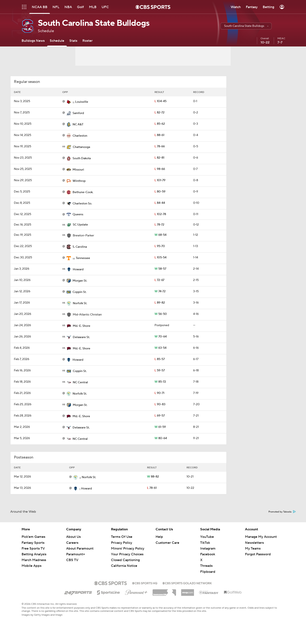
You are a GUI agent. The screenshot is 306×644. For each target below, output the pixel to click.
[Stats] (73, 41)
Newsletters (254, 543)
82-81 (159, 158)
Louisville (82, 102)
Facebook (208, 554)
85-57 (160, 359)
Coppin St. (79, 292)
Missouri (78, 170)
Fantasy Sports (33, 543)
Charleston (80, 136)
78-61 (152, 488)
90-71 (159, 393)
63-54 (160, 348)
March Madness (34, 560)
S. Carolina (80, 247)
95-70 (160, 246)
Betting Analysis (34, 554)
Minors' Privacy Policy (128, 548)
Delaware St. (81, 337)
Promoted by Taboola (282, 512)
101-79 (160, 180)
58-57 (160, 269)
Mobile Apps (31, 566)
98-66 (160, 169)
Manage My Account (261, 537)
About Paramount (80, 548)
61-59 (160, 427)
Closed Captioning (125, 560)
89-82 (160, 303)
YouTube (207, 537)
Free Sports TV (33, 548)
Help (159, 537)
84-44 (160, 203)
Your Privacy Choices (127, 554)
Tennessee (83, 258)
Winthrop (79, 181)
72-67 (159, 280)
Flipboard (208, 572)
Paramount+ (76, 554)
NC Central (80, 382)
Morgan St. (80, 281)
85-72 (160, 382)
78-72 (159, 225)
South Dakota (82, 158)
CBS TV (72, 560)
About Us (73, 537)
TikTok (205, 543)
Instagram (208, 548)
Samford (78, 113)
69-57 (160, 416)
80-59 (160, 192)
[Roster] (87, 41)
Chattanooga (81, 147)
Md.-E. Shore (82, 326)
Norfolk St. (80, 303)
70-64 (161, 337)
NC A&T (78, 124)
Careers (72, 543)
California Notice (124, 566)
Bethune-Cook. (83, 192)
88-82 (153, 477)
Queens (78, 214)
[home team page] (69, 102)
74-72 (160, 291)
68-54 (160, 235)
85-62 (160, 124)
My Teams (253, 548)
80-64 (161, 438)
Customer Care (167, 543)
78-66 (160, 146)
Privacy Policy (122, 543)
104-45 (160, 101)
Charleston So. (82, 204)
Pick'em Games (33, 537)
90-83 (160, 404)
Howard (78, 269)
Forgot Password (258, 554)
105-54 (160, 258)
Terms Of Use (122, 537)
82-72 (160, 113)
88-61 (159, 135)
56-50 (161, 314)
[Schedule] (57, 41)
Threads (206, 566)
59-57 (160, 370)
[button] (246, 26)
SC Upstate (80, 225)
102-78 (160, 214)
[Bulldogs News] (33, 41)
